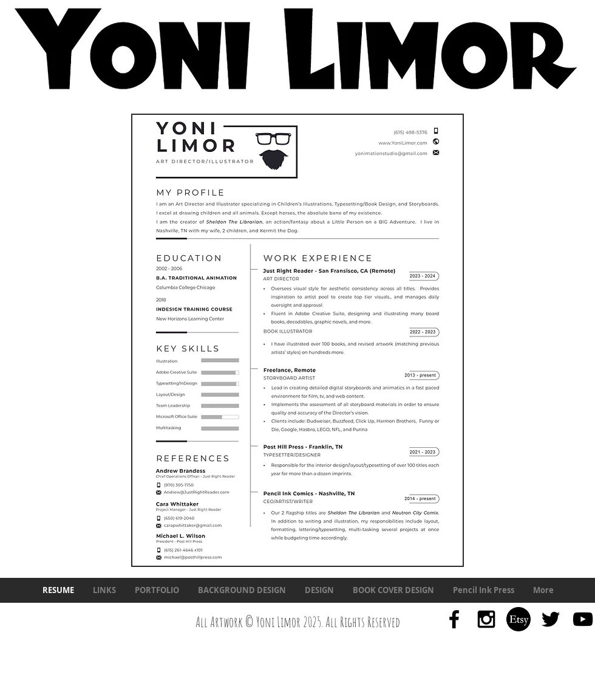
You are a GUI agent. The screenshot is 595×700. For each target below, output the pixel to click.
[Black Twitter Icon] (551, 619)
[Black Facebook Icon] (454, 619)
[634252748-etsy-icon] (518, 619)
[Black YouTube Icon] (583, 619)
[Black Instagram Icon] (486, 619)
